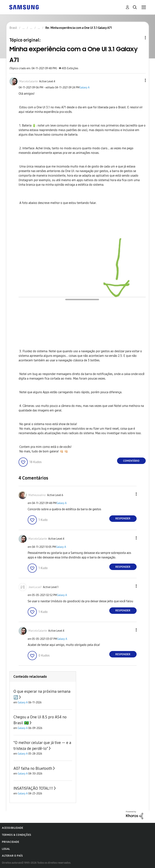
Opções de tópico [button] (139, 38)
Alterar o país (12, 856)
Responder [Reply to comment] (123, 519)
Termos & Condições (17, 835)
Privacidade (11, 842)
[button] (139, 80)
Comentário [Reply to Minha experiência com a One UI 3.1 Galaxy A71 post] (131, 461)
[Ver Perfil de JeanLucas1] (35, 587)
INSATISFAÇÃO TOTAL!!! (33, 788)
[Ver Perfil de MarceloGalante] (29, 81)
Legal (6, 849)
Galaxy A (85, 88)
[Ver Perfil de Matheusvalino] (37, 495)
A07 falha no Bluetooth (33, 768)
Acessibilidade (13, 828)
